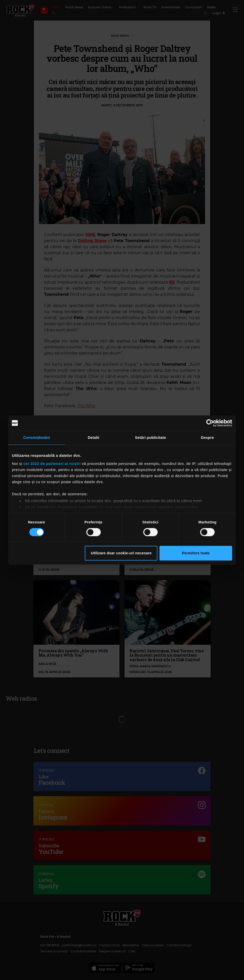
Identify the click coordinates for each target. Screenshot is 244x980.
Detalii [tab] (94, 437)
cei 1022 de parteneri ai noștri (52, 464)
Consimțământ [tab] (37, 437)
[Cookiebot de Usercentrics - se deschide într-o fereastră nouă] (210, 423)
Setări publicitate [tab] (150, 437)
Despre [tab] (207, 437)
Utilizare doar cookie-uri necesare (121, 553)
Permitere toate (196, 553)
